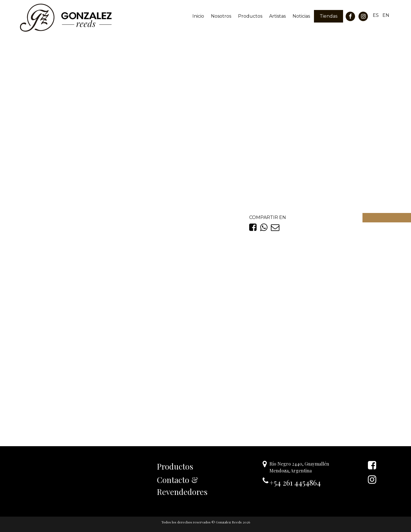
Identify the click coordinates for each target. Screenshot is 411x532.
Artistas (277, 16)
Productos (250, 16)
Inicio (198, 16)
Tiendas (329, 16)
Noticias (301, 16)
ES (376, 15)
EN (386, 15)
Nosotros (221, 16)
